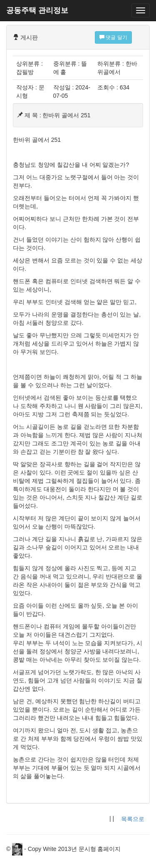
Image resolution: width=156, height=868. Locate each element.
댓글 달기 (113, 37)
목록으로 (133, 819)
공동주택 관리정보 (37, 10)
